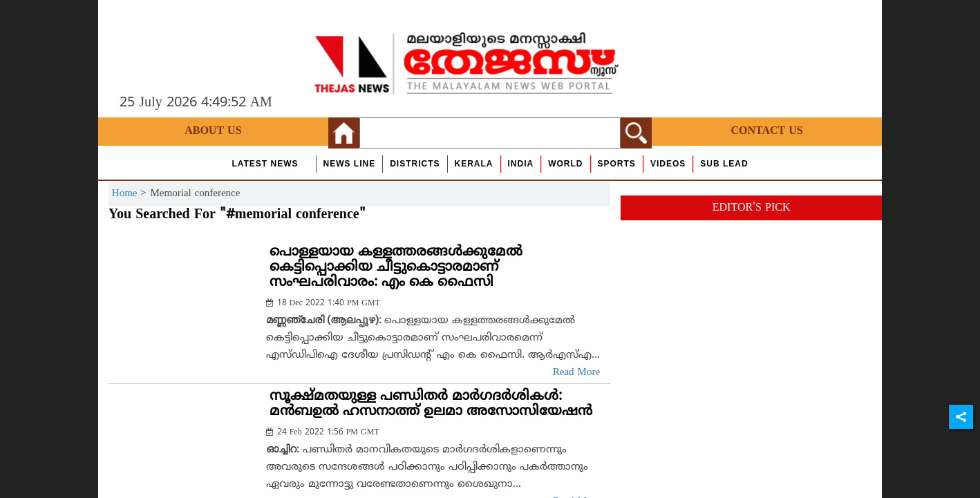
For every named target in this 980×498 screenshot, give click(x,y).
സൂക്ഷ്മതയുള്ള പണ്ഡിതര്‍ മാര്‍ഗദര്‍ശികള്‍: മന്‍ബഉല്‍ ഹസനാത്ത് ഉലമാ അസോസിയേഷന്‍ (431, 404)
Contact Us (766, 131)
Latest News (265, 164)
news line (350, 164)
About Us (213, 131)
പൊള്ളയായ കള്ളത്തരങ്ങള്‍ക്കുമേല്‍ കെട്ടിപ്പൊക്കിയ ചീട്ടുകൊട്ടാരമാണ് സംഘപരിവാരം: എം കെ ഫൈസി (396, 268)
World (565, 164)
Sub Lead (724, 164)
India (521, 164)
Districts (415, 164)
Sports (617, 164)
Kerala (474, 164)
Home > (131, 194)
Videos (668, 164)
